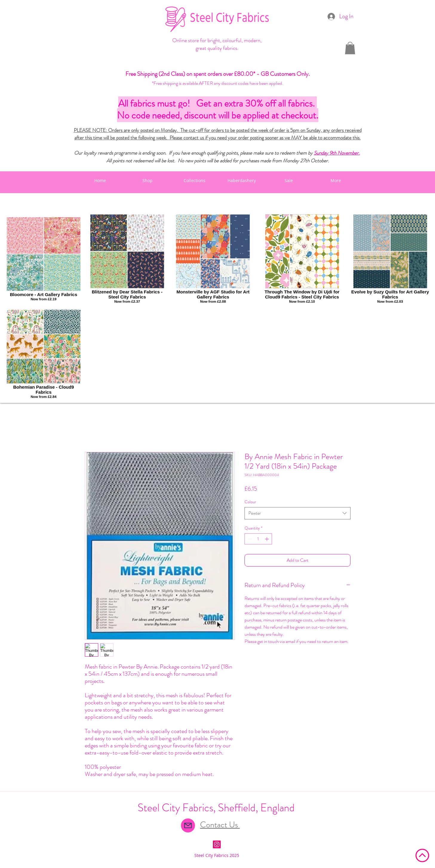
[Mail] (188, 825)
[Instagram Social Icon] (217, 844)
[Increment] (267, 539)
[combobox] (298, 513)
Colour (250, 502)
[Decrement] (249, 539)
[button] (350, 48)
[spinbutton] (258, 539)
